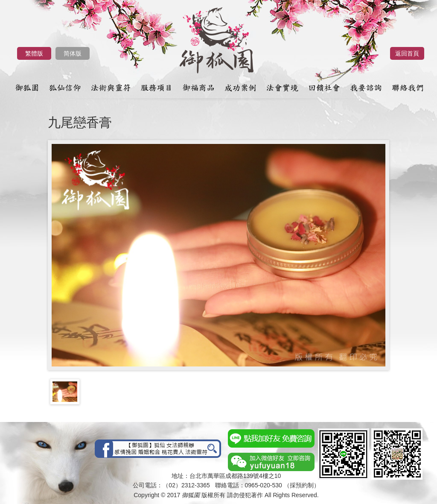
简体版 (73, 53)
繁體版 (34, 53)
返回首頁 (407, 53)
